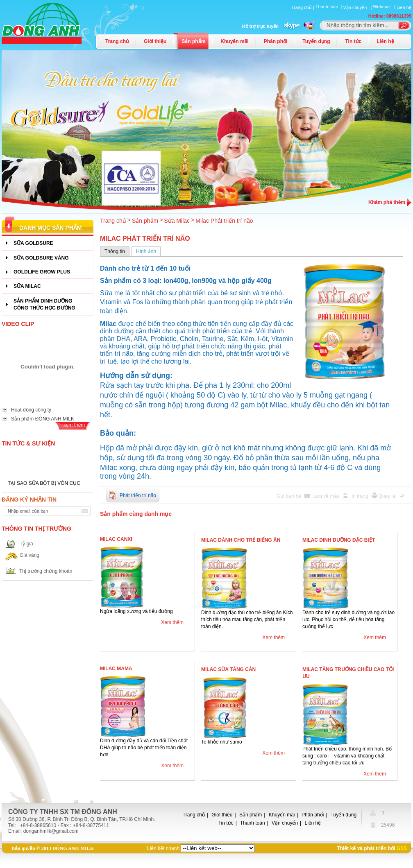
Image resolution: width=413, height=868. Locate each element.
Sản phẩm (193, 41)
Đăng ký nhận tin (29, 500)
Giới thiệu (155, 41)
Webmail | (385, 7)
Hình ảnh (146, 251)
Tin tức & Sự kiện (28, 443)
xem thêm (74, 425)
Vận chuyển (285, 823)
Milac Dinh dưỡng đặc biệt (339, 540)
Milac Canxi (116, 539)
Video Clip (18, 324)
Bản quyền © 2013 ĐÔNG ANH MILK (53, 848)
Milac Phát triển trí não (224, 221)
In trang (361, 496)
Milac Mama (116, 669)
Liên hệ (404, 7)
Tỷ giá (26, 544)
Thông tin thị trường (36, 529)
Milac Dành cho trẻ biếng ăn (241, 540)
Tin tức (353, 41)
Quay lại (388, 496)
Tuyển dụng (316, 41)
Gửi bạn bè (290, 496)
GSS (402, 848)
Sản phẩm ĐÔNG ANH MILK (43, 419)
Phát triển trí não (138, 495)
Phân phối (276, 41)
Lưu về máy (327, 496)
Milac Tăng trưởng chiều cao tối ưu (348, 673)
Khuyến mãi (234, 41)
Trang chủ (117, 41)
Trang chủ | (303, 7)
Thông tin (115, 251)
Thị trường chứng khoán (46, 571)
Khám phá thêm (387, 202)
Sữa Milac (177, 221)
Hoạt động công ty (31, 410)
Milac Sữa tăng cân (228, 669)
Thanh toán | (329, 7)
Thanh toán (253, 823)
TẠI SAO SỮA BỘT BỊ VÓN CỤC (44, 486)
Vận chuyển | (358, 7)
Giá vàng (29, 555)
